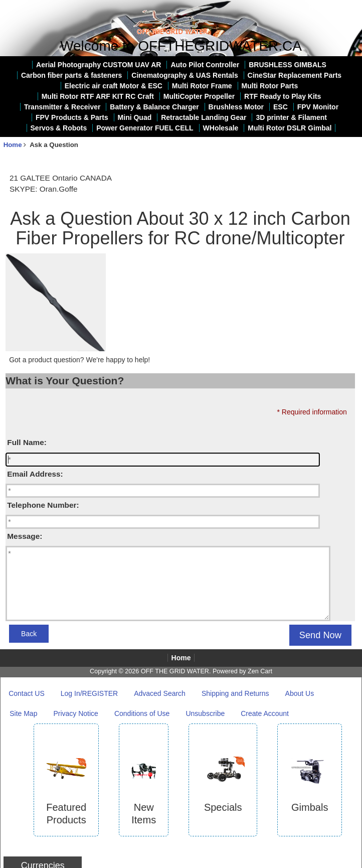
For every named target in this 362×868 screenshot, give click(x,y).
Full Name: (27, 442)
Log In (348, 7)
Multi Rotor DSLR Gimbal (290, 128)
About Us (300, 693)
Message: (25, 536)
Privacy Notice (75, 713)
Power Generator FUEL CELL (145, 128)
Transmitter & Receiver (62, 107)
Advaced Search (160, 693)
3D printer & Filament (291, 117)
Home (319, 7)
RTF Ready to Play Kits (283, 96)
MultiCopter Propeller (199, 96)
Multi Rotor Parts (270, 86)
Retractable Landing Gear (204, 117)
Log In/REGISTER (89, 693)
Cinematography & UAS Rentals (185, 75)
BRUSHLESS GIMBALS (288, 65)
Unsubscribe (205, 713)
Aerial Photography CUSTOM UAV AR (99, 65)
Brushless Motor (236, 107)
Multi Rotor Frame (202, 86)
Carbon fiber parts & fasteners (72, 75)
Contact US (27, 693)
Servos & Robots (59, 128)
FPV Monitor (318, 107)
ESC (281, 107)
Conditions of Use (142, 713)
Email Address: (35, 474)
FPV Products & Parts (72, 117)
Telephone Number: (43, 505)
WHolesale (221, 128)
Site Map (23, 713)
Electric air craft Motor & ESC (114, 86)
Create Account (265, 713)
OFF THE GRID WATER (175, 671)
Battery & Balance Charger (154, 107)
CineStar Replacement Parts (295, 75)
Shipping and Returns (235, 693)
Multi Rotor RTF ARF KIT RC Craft (98, 96)
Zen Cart (260, 671)
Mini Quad (135, 117)
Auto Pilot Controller (205, 65)
